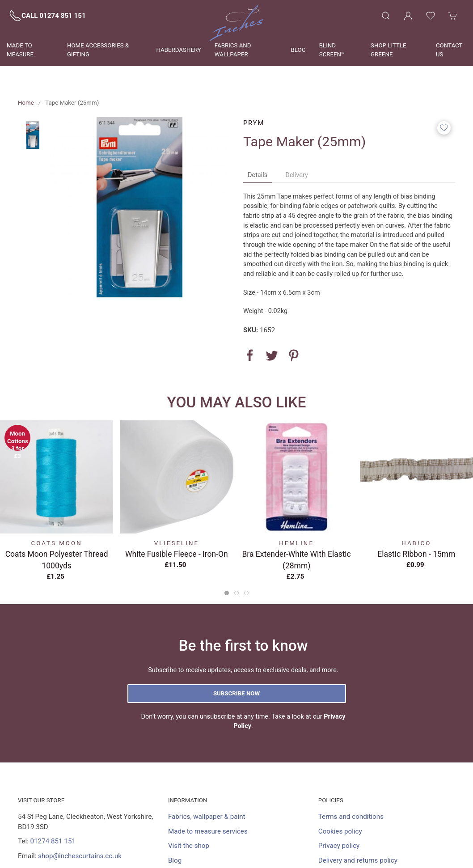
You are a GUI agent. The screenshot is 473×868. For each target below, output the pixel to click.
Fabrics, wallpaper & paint (207, 817)
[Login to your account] (408, 16)
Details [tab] (258, 175)
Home (26, 103)
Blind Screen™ (332, 50)
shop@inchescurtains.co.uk (80, 856)
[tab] (227, 593)
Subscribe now (236, 693)
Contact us (449, 50)
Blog (298, 50)
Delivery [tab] (297, 175)
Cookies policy (340, 831)
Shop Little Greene (389, 50)
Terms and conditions (351, 817)
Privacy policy (339, 846)
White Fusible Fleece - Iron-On (177, 554)
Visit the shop (189, 846)
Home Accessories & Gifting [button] (98, 50)
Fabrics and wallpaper (233, 50)
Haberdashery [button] (178, 50)
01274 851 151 (53, 841)
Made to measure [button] (20, 50)
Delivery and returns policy (358, 860)
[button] (386, 16)
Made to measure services (208, 831)
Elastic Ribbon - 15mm (416, 554)
